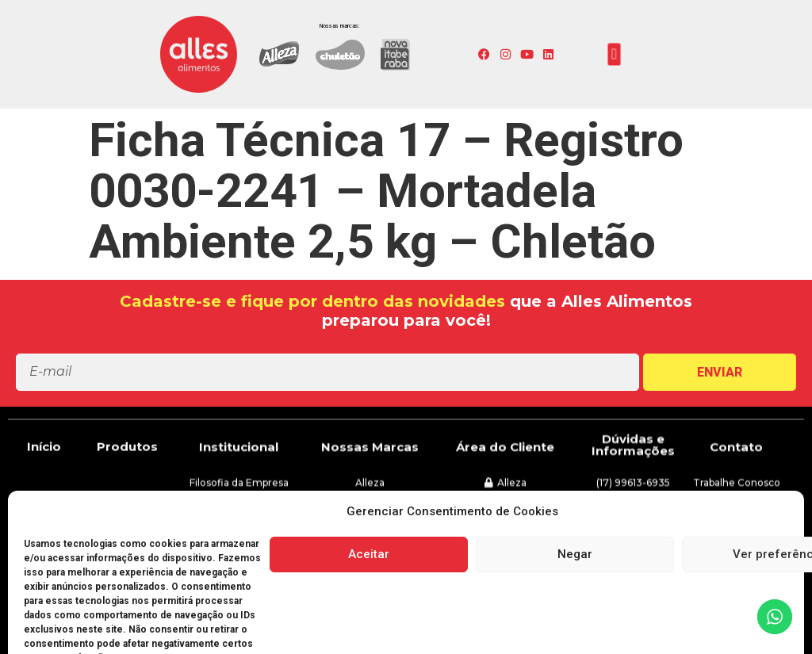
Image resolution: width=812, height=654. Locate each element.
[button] (615, 55)
